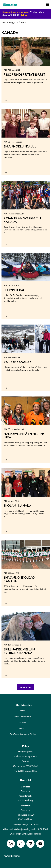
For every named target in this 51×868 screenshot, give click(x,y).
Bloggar (12, 22)
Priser (23, 710)
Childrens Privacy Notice (26, 756)
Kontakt (23, 728)
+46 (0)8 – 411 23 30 (29, 824)
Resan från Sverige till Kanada (23, 220)
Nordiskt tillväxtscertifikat (26, 771)
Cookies (26, 761)
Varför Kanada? (17, 362)
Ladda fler (26, 687)
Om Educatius (24, 705)
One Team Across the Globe (23, 734)
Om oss (23, 722)
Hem (4, 22)
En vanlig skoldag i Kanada (20, 579)
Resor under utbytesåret (24, 74)
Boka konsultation (23, 716)
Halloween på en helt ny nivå (24, 435)
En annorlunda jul (20, 146)
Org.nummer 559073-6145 (26, 766)
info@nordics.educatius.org (29, 834)
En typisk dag (15, 290)
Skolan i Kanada (17, 506)
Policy (26, 746)
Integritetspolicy (26, 751)
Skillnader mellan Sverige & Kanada (19, 651)
